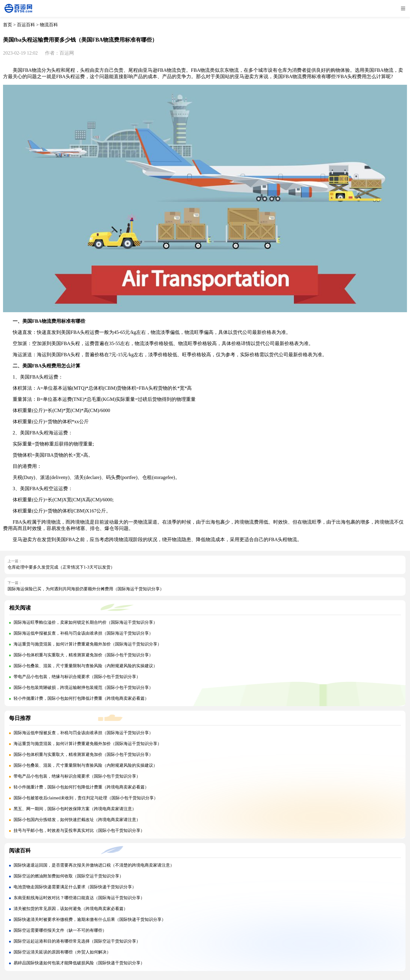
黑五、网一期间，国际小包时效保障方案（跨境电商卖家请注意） (75, 809)
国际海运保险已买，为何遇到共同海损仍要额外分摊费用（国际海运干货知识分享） (86, 589)
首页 (8, 25)
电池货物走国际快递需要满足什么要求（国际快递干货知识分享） (75, 887)
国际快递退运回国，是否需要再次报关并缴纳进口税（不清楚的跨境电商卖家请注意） (94, 865)
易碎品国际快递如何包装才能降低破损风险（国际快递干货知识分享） (79, 963)
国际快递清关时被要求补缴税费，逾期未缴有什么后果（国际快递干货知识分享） (90, 920)
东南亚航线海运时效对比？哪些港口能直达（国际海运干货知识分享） (79, 898)
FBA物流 (32, 70)
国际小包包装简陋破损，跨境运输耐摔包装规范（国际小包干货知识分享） (83, 688)
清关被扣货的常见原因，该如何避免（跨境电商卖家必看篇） (71, 909)
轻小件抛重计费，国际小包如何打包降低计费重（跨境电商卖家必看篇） (81, 698)
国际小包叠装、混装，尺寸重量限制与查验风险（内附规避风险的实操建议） (85, 666)
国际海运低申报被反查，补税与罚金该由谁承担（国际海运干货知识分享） (83, 633)
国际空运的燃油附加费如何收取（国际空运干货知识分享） (69, 876)
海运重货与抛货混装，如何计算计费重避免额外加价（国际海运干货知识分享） (88, 644)
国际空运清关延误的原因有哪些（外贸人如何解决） (62, 952)
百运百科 (26, 25)
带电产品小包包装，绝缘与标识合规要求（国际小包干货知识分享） (77, 677)
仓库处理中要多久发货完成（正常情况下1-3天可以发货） (61, 567)
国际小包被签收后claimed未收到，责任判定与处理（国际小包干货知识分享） (86, 798)
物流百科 (49, 25)
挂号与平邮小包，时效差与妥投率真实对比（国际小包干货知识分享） (79, 831)
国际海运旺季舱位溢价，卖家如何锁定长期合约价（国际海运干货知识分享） (85, 622)
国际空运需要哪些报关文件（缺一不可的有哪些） (60, 930)
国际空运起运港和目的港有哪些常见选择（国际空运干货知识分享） (77, 941)
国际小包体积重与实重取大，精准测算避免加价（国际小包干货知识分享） (83, 655)
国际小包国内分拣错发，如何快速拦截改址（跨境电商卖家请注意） (77, 820)
